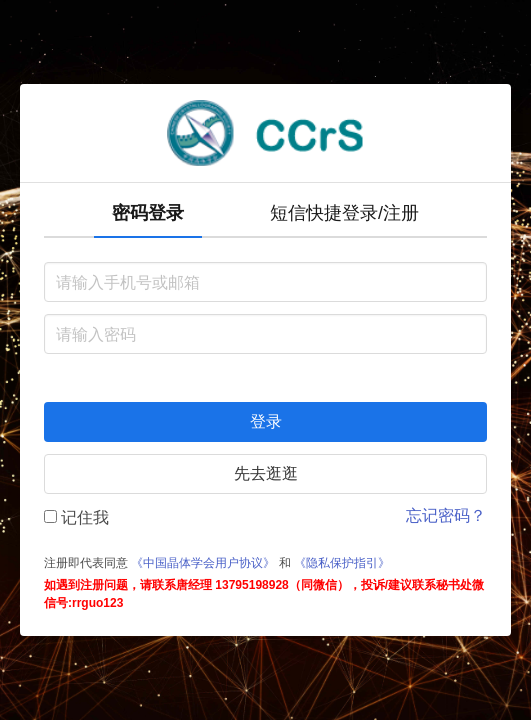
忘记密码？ (446, 515)
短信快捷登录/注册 (344, 213)
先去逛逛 (266, 473)
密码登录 (148, 213)
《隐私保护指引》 (342, 563)
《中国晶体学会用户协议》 (203, 563)
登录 (266, 421)
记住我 (76, 517)
